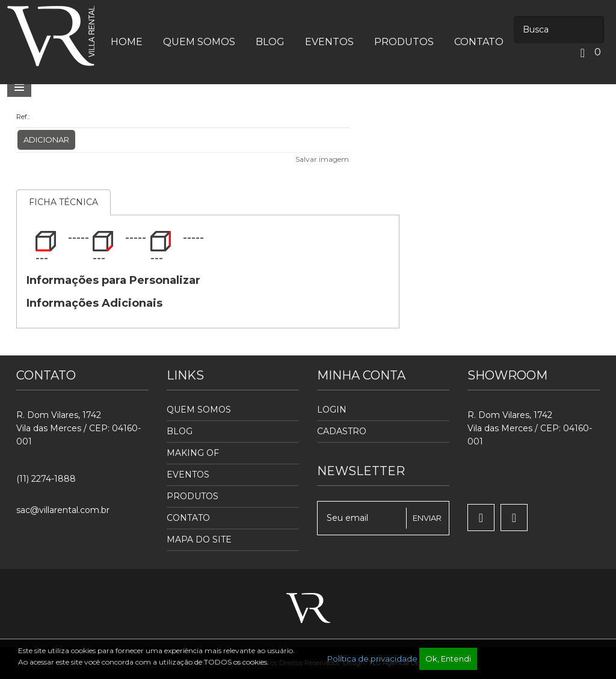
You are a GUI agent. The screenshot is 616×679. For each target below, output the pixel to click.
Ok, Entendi (448, 659)
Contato (188, 518)
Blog (180, 431)
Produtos (192, 496)
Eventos (188, 475)
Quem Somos (199, 410)
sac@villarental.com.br (63, 510)
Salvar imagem (322, 159)
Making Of (193, 453)
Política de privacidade (372, 659)
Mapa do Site (199, 539)
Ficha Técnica (63, 202)
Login (332, 410)
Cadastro (342, 431)
